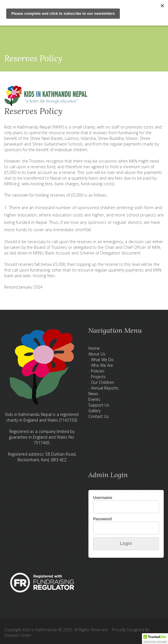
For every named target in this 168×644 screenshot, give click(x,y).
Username (103, 498)
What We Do (102, 360)
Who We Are (102, 365)
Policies (98, 371)
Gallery (94, 411)
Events (94, 399)
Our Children (102, 382)
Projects (98, 377)
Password (103, 519)
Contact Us (99, 416)
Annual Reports (105, 388)
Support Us (99, 405)
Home (94, 348)
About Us (97, 354)
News (93, 394)
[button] (155, 639)
